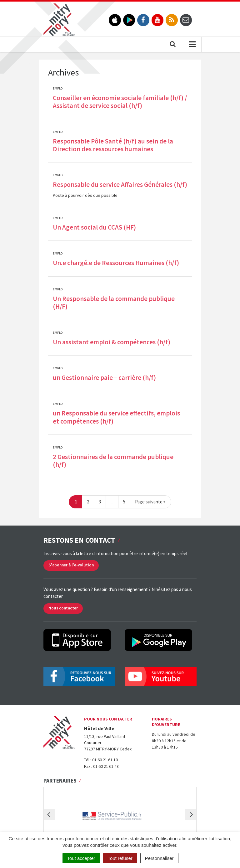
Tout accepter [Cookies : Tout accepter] (81, 858)
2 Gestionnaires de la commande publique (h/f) (113, 461)
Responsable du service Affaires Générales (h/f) (120, 184)
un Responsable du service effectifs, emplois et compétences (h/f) (116, 417)
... (112, 502)
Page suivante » (150, 502)
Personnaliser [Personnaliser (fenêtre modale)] (159, 858)
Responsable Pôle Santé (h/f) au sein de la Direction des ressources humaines (113, 145)
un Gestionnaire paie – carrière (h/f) (104, 378)
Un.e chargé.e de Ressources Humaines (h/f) (116, 263)
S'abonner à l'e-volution (71, 565)
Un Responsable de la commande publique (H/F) (114, 303)
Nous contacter (63, 608)
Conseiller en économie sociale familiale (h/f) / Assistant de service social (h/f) (120, 102)
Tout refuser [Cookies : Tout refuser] (120, 858)
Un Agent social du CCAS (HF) (94, 227)
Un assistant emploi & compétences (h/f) (112, 342)
